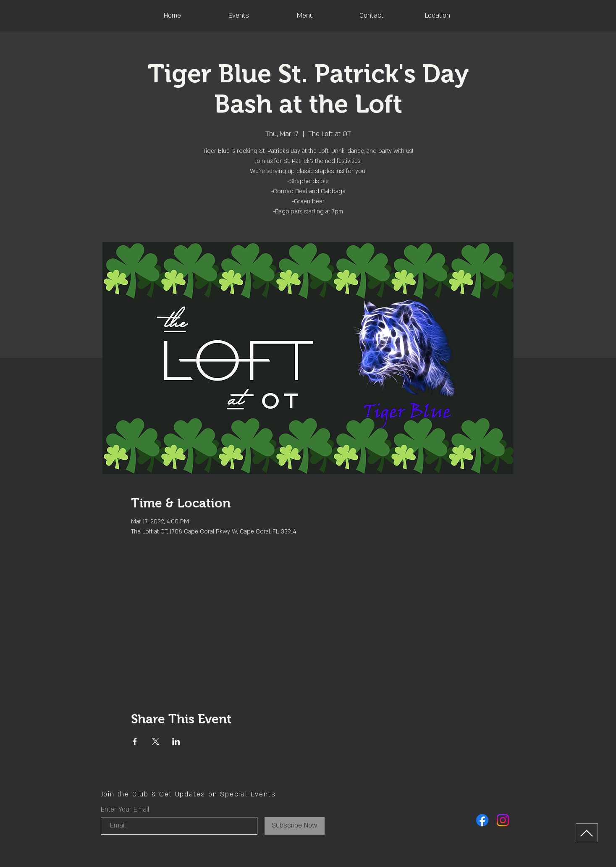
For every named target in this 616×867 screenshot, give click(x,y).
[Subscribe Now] (295, 826)
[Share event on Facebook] (135, 741)
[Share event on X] (156, 741)
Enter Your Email (125, 809)
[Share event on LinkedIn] (176, 741)
